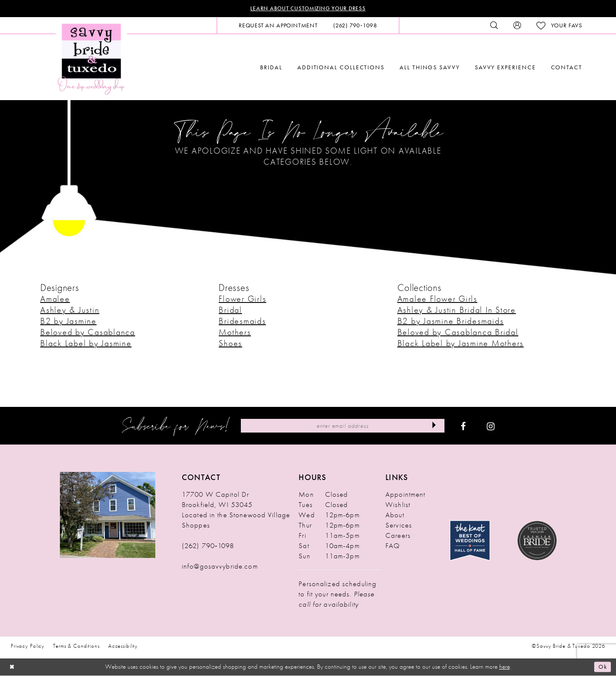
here (505, 667)
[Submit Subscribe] (432, 426)
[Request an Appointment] (278, 26)
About (395, 516)
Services (399, 526)
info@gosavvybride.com (220, 567)
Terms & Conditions (76, 647)
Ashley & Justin (70, 311)
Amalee (55, 299)
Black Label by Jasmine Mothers (461, 344)
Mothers (235, 333)
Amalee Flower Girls (437, 299)
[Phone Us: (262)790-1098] (355, 26)
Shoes (230, 344)
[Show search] (494, 26)
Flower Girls (242, 299)
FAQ (393, 546)
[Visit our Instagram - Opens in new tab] (491, 427)
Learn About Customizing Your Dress (308, 9)
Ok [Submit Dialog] (602, 667)
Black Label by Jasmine (86, 344)
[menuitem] (278, 26)
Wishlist (398, 505)
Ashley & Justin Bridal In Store (457, 311)
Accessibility (123, 647)
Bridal (230, 311)
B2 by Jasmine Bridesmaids (451, 322)
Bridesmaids (242, 322)
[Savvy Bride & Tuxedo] (91, 59)
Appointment (405, 495)
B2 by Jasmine (68, 322)
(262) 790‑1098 (208, 546)
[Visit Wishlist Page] (559, 26)
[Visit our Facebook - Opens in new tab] (463, 427)
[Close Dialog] (13, 668)
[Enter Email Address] (342, 426)
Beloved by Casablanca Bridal (458, 333)
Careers (398, 536)
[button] (517, 26)
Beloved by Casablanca (88, 333)
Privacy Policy (28, 647)
